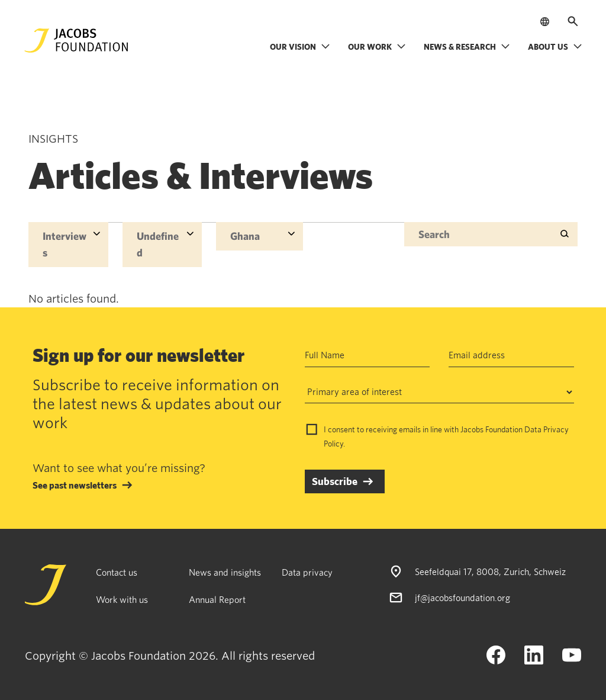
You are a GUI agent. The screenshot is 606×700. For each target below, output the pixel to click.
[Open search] (573, 21)
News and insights (225, 572)
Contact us (117, 572)
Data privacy (307, 572)
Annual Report (217, 599)
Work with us (122, 599)
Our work (377, 46)
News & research (467, 46)
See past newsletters (75, 485)
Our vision (300, 46)
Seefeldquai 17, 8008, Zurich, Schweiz (490, 571)
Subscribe (335, 481)
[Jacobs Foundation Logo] (76, 41)
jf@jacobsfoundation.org (462, 598)
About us (555, 46)
